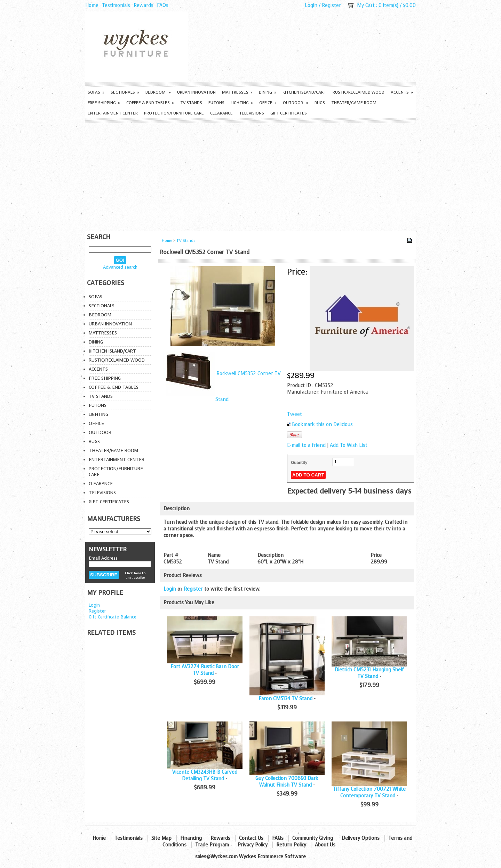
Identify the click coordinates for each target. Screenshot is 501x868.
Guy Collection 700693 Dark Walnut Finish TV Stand (287, 782)
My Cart (366, 5)
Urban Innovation (196, 92)
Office (268, 103)
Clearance (221, 113)
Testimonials (116, 5)
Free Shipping (104, 103)
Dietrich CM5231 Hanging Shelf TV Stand (369, 673)
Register (331, 5)
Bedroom (158, 92)
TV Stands (191, 103)
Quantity (299, 463)
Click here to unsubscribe (135, 575)
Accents (402, 92)
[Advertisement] (250, 175)
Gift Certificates (289, 113)
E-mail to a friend (306, 445)
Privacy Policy (253, 845)
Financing (191, 838)
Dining (268, 92)
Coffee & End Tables (150, 103)
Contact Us (251, 838)
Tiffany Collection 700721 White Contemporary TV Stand (369, 792)
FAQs (163, 5)
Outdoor (296, 103)
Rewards (144, 5)
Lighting (242, 103)
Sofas (96, 92)
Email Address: (104, 558)
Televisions (252, 113)
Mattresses (237, 92)
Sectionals (125, 92)
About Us (325, 845)
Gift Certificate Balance (113, 617)
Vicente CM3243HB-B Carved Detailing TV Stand (205, 775)
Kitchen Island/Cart (304, 92)
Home (92, 5)
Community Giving (313, 838)
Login (311, 5)
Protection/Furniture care (174, 113)
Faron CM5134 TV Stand (285, 699)
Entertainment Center (113, 113)
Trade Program (212, 845)
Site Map (161, 838)
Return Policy (291, 845)
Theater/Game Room (354, 103)
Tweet (295, 414)
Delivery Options (361, 838)
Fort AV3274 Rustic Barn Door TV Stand (205, 670)
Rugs (320, 103)
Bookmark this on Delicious (322, 424)
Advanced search (120, 267)
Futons (216, 103)
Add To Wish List (349, 445)
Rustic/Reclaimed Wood (359, 92)
